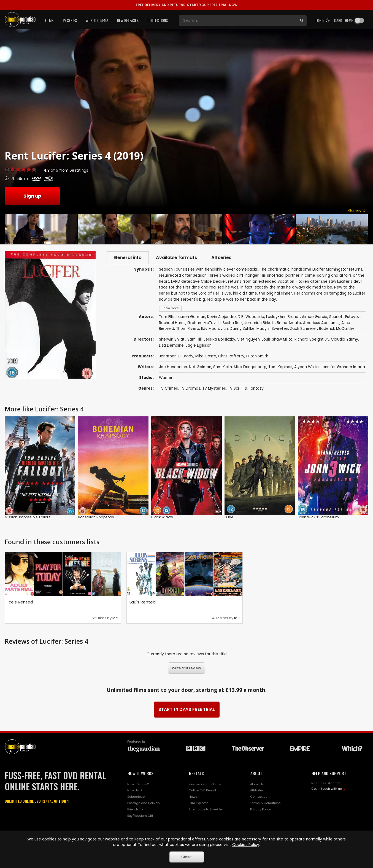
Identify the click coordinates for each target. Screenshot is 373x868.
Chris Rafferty (231, 356)
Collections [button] (158, 20)
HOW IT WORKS (140, 773)
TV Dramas (190, 388)
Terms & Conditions (265, 803)
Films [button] (49, 20)
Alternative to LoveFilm (206, 809)
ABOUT (256, 773)
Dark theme (344, 20)
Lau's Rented (143, 602)
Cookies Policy (246, 845)
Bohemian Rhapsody (96, 517)
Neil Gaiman (200, 367)
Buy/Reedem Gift (140, 816)
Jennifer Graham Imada (343, 367)
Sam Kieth (223, 367)
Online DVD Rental (202, 790)
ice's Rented (20, 602)
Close (186, 857)
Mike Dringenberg (250, 367)
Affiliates (257, 790)
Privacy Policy (260, 809)
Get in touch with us (327, 789)
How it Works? (138, 784)
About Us (257, 784)
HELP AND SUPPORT (329, 773)
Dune (229, 517)
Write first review (186, 668)
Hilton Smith (257, 356)
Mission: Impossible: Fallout (28, 517)
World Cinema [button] (97, 20)
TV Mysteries (214, 388)
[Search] (238, 21)
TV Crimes (168, 388)
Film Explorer (198, 803)
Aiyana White (306, 367)
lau (237, 618)
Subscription (137, 797)
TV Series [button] (70, 20)
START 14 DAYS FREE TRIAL (187, 709)
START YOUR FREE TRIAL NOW (187, 5)
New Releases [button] (128, 20)
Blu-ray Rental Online (205, 784)
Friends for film (139, 809)
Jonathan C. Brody (176, 356)
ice (115, 618)
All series (221, 258)
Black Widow (162, 517)
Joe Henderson (173, 367)
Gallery (357, 211)
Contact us (259, 797)
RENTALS (196, 773)
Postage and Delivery (144, 803)
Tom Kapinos (280, 367)
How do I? (135, 790)
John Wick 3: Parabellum (318, 517)
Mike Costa (206, 356)
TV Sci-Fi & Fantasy (246, 388)
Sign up (32, 196)
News (193, 797)
